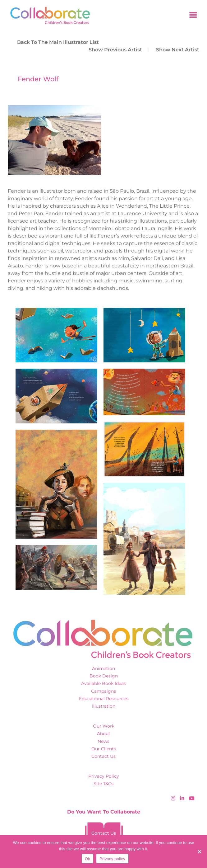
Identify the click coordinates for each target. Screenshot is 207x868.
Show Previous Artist (115, 50)
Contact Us (103, 756)
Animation (103, 668)
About (104, 734)
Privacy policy (112, 859)
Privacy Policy (104, 776)
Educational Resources (104, 699)
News (103, 741)
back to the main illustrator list (58, 42)
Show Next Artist (178, 50)
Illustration (104, 706)
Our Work (104, 726)
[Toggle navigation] (193, 15)
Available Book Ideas (103, 683)
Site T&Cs (103, 784)
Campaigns (103, 691)
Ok (87, 859)
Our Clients (104, 749)
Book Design (104, 676)
